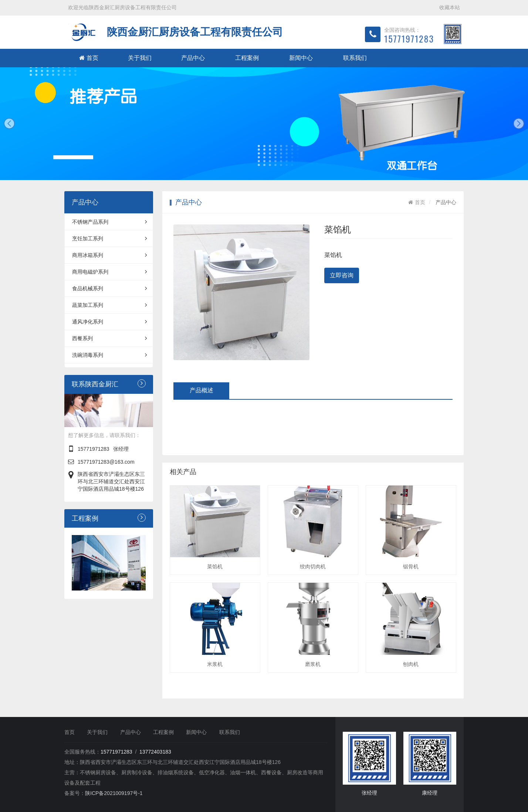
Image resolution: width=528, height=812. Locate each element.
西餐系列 (110, 338)
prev (9, 124)
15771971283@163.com (106, 462)
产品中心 (193, 58)
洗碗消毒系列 (110, 355)
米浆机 (215, 664)
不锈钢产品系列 (110, 222)
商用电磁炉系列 (110, 272)
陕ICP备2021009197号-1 (114, 793)
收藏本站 (450, 7)
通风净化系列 (110, 322)
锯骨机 (411, 566)
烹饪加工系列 (110, 238)
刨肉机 (411, 664)
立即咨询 (342, 275)
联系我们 (355, 58)
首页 (89, 58)
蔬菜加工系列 (110, 305)
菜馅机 (215, 566)
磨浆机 (313, 664)
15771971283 (94, 449)
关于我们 (140, 58)
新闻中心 (301, 58)
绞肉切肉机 (313, 566)
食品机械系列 (110, 288)
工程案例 (247, 58)
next (519, 124)
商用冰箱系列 (110, 255)
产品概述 (202, 390)
